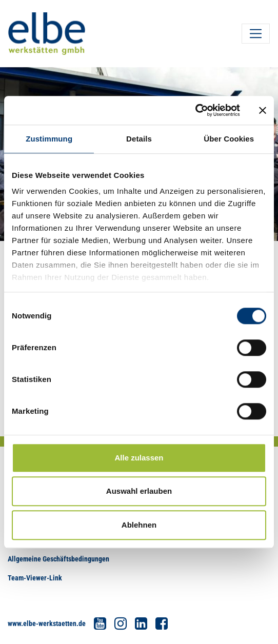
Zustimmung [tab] (49, 139)
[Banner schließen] (263, 110)
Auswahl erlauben (139, 491)
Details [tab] (139, 139)
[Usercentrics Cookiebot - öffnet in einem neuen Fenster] (195, 110)
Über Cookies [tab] (229, 139)
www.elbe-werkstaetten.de (47, 623)
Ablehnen (139, 525)
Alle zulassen (139, 458)
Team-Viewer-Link (35, 578)
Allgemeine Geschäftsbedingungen (58, 559)
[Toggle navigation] (256, 34)
